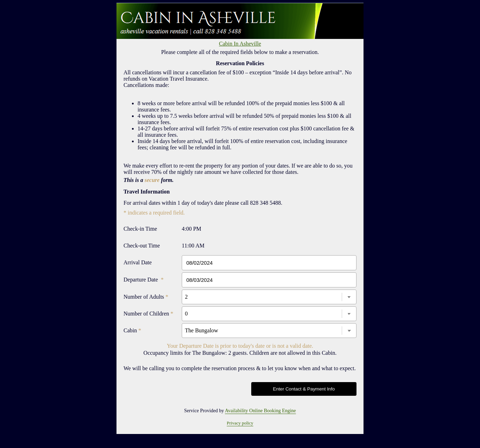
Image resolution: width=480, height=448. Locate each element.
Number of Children (148, 314)
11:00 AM (193, 246)
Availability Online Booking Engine (260, 411)
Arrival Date (138, 262)
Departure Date (144, 280)
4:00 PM (192, 229)
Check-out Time (142, 246)
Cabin (132, 330)
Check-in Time (140, 229)
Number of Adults (146, 297)
